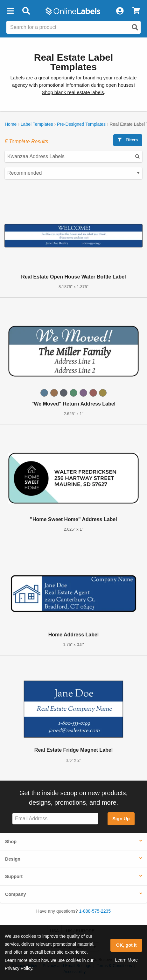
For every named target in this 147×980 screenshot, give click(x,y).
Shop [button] (11, 842)
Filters (128, 140)
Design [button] (13, 859)
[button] (10, 11)
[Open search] (135, 27)
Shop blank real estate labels (73, 92)
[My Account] (120, 11)
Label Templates (37, 124)
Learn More (126, 960)
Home (11, 124)
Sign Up (121, 819)
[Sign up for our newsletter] (55, 819)
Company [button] (16, 894)
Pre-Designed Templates (81, 124)
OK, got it (126, 945)
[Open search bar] (26, 11)
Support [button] (14, 876)
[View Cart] (136, 11)
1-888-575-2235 (95, 911)
